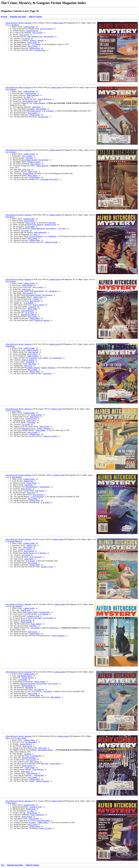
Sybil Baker (31, 423)
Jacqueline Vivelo (36, 807)
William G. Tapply (34, 162)
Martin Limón (32, 309)
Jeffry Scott (26, 170)
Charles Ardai (32, 42)
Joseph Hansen (45, 487)
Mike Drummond (33, 95)
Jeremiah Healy (45, 612)
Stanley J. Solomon (44, 428)
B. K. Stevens (53, 684)
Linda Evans (26, 289)
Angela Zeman (55, 764)
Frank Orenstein (33, 356)
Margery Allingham (48, 368)
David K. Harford (46, 29)
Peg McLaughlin (31, 742)
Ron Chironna (10, 281)
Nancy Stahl (21, 738)
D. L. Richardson (52, 291)
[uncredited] (48, 691)
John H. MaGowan (44, 99)
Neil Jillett (29, 158)
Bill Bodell (29, 687)
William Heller (35, 48)
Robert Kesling (26, 489)
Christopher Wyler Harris (49, 179)
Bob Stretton (40, 491)
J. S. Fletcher (36, 44)
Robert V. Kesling (28, 360)
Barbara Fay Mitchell (42, 320)
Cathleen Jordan (58, 23)
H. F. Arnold (30, 561)
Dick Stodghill (41, 109)
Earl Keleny (16, 411)
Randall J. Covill (47, 567)
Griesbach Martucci (15, 541)
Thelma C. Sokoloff (37, 40)
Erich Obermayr (38, 769)
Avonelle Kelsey (40, 50)
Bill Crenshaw (49, 37)
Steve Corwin (24, 35)
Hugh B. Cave (26, 610)
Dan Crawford (37, 33)
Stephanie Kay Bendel (29, 315)
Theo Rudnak (17, 606)
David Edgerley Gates (30, 101)
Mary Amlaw (34, 762)
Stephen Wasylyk (32, 31)
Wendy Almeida (36, 415)
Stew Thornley (35, 301)
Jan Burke (28, 754)
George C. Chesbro (25, 549)
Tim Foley (52, 223)
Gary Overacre (11, 152)
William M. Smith (51, 242)
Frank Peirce (47, 373)
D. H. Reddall (29, 303)
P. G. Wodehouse (51, 236)
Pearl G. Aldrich (39, 305)
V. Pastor (36, 299)
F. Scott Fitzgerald (37, 497)
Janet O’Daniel (29, 221)
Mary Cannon (32, 46)
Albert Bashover (32, 773)
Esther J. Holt (33, 172)
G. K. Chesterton (48, 111)
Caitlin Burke (23, 680)
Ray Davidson (43, 160)
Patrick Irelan (31, 809)
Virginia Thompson (58, 636)
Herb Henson (35, 417)
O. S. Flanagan (43, 614)
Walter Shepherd (39, 103)
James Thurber (41, 430)
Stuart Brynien (43, 117)
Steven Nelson (31, 483)
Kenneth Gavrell (50, 225)
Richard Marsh (28, 173)
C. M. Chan (62, 229)
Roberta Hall (28, 481)
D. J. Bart (27, 97)
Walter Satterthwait (37, 815)
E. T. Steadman (13, 25)
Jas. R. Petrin (30, 313)
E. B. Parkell (45, 502)
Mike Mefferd (56, 697)
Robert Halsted (27, 285)
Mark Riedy (10, 217)
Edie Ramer (29, 485)
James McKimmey (28, 311)
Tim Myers (33, 626)
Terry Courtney (27, 156)
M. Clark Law (39, 689)
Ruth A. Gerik (30, 223)
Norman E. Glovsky (50, 436)
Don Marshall (39, 775)
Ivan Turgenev (36, 628)
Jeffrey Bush (25, 771)
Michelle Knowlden (29, 758)
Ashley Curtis (38, 297)
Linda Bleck (10, 346)
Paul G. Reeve (32, 354)
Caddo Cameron (43, 822)
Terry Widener (11, 89)
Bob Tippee (32, 364)
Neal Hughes (17, 477)
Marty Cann (43, 748)
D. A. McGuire (41, 553)
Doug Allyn (31, 493)
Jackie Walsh (30, 227)
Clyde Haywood (30, 93)
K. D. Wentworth (36, 557)
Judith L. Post (31, 545)
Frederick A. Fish (33, 616)
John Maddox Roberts (25, 676)
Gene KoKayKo (36, 756)
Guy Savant (26, 38)
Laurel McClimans (43, 821)
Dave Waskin (28, 547)
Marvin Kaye (54, 628)
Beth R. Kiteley (40, 682)
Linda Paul (32, 307)
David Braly (36, 107)
